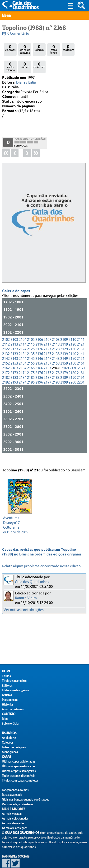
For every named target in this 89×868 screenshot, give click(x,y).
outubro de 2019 (18, 519)
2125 (31, 336)
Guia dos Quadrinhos (32, 582)
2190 (72, 364)
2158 (56, 350)
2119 (64, 331)
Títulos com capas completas (20, 780)
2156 (39, 350)
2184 (23, 364)
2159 (64, 350)
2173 (14, 360)
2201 (81, 369)
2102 (6, 326)
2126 (39, 336)
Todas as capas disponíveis (19, 776)
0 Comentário (18, 34)
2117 (47, 331)
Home (6, 671)
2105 (31, 326)
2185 (31, 364)
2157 (47, 350)
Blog (5, 719)
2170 (73, 355)
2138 (56, 341)
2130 (72, 336)
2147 (47, 345)
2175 (31, 360)
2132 (6, 341)
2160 (72, 350)
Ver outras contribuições (24, 610)
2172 (6, 360)
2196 (39, 369)
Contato (9, 714)
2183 (14, 364)
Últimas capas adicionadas (19, 761)
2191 (81, 364)
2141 (81, 341)
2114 (23, 331)
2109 (64, 326)
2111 (81, 326)
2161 (81, 350)
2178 (56, 360)
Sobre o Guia (10, 723)
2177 (47, 360)
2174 (23, 360)
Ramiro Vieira (26, 598)
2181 (81, 360)
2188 (56, 364)
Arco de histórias (13, 709)
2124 (23, 336)
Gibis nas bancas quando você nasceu (26, 799)
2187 (47, 364)
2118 (56, 331)
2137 (47, 341)
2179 (64, 360)
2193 (14, 369)
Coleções (8, 742)
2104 (23, 326)
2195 (31, 369)
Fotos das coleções (14, 747)
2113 (14, 331)
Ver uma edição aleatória (18, 804)
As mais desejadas (13, 823)
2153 (14, 350)
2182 (6, 364)
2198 (56, 369)
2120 (72, 331)
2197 (47, 369)
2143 (14, 345)
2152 (6, 350)
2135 (31, 341)
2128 (56, 336)
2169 (65, 355)
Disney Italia (26, 83)
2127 (47, 336)
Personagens (10, 700)
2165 (31, 355)
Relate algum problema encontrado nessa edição (41, 566)
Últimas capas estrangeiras (19, 771)
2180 (72, 360)
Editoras (7, 685)
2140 (72, 341)
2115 (31, 331)
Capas (6, 757)
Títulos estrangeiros (14, 681)
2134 (23, 341)
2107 (47, 326)
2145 (31, 345)
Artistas (7, 695)
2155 (31, 350)
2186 (39, 364)
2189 (64, 364)
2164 (23, 355)
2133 (14, 341)
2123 (14, 336)
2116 (39, 331)
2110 (72, 326)
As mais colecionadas (15, 818)
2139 (64, 341)
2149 (64, 345)
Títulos (6, 676)
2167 (47, 355)
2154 (23, 350)
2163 (14, 355)
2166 (39, 355)
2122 (6, 336)
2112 (6, 331)
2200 (72, 369)
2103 (14, 326)
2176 (39, 360)
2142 (6, 345)
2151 (81, 345)
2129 (64, 336)
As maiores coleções (15, 828)
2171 (82, 355)
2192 (6, 369)
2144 (23, 345)
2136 (39, 341)
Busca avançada (12, 795)
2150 (72, 345)
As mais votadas (12, 814)
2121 (81, 331)
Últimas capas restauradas (19, 766)
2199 (64, 369)
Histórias (8, 704)
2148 (56, 345)
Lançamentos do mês (15, 790)
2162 (6, 355)
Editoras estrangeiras (15, 690)
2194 (23, 369)
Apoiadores (9, 738)
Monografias (10, 752)
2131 (81, 336)
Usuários (9, 733)
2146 (39, 345)
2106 (39, 326)
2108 (56, 326)
